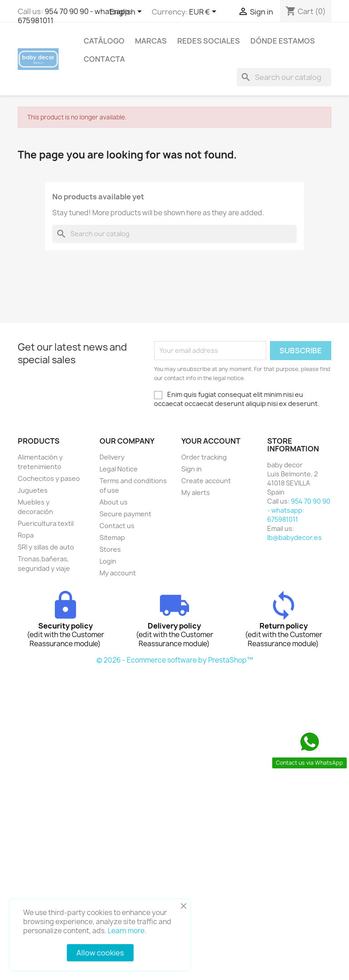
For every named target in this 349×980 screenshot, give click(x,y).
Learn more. (127, 931)
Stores (110, 549)
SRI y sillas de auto (46, 547)
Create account (206, 481)
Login (108, 561)
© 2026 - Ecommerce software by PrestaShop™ (175, 660)
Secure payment (125, 514)
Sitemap (112, 537)
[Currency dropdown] (204, 12)
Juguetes (33, 490)
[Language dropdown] (127, 12)
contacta (104, 59)
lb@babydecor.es (294, 537)
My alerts (196, 492)
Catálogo (104, 41)
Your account (211, 441)
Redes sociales (209, 41)
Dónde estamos (283, 41)
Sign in (192, 469)
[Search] (284, 77)
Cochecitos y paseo (49, 478)
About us (114, 502)
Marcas (151, 41)
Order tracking (204, 457)
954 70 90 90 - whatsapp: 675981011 (75, 16)
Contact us (117, 526)
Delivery (112, 457)
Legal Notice (119, 469)
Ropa (26, 535)
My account (118, 573)
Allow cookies (100, 953)
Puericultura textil (46, 523)
